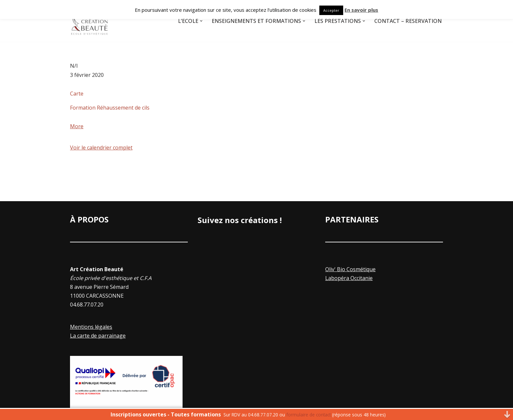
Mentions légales (91, 327)
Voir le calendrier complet (101, 148)
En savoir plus (361, 10)
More (77, 126)
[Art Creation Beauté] (90, 21)
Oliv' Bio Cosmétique (350, 269)
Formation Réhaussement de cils (110, 108)
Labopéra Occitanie (349, 278)
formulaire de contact (309, 415)
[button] (201, 21)
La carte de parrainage (98, 336)
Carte (77, 94)
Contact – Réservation (408, 21)
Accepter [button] (331, 10)
